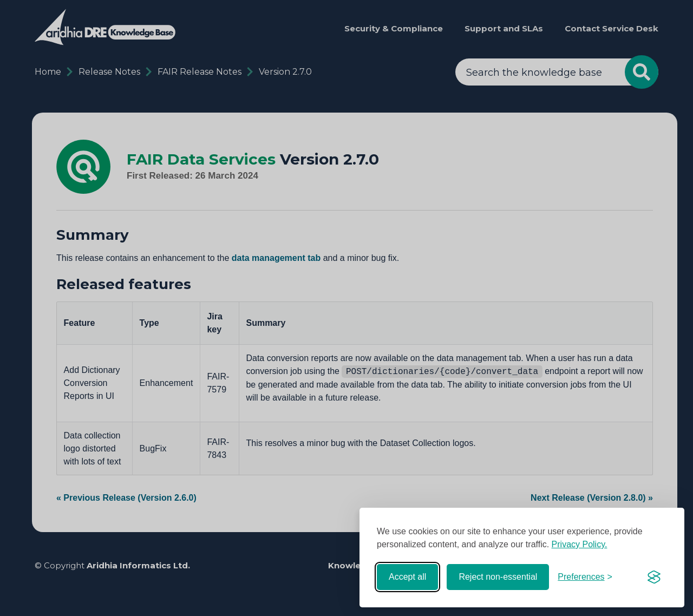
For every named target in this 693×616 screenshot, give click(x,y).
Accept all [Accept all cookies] (407, 577)
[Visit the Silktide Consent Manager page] (654, 577)
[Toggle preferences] (585, 577)
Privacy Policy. (580, 544)
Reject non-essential (498, 577)
